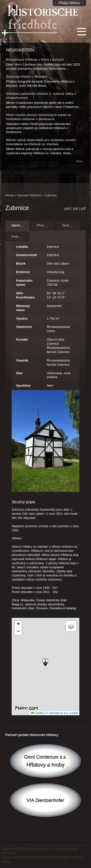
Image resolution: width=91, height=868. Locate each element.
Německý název (23, 308)
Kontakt (22, 339)
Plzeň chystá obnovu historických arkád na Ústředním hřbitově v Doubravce (38, 117)
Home (10, 195)
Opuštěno (23, 386)
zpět (67, 209)
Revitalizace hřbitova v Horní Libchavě (35, 60)
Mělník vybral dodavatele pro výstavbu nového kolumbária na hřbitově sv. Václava (41, 142)
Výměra (22, 319)
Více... (80, 161)
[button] (45, 662)
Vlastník (22, 360)
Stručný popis (23, 502)
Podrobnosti (20, 237)
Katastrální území (24, 283)
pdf (83, 209)
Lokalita (22, 247)
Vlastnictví (24, 327)
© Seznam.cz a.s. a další (62, 713)
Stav (19, 373)
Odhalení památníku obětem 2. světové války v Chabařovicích (41, 96)
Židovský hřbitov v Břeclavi (27, 77)
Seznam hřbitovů (29, 195)
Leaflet (37, 713)
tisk (76, 209)
